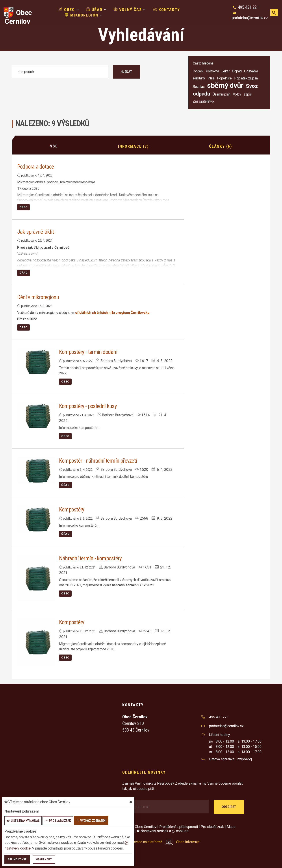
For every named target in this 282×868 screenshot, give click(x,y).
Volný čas (128, 10)
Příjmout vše (17, 859)
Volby (237, 94)
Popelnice (224, 78)
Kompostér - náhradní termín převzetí (98, 460)
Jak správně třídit (35, 232)
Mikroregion (82, 15)
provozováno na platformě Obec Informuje (161, 842)
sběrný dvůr (225, 85)
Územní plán (222, 94)
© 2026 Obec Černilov (139, 827)
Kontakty (166, 10)
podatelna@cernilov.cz (250, 18)
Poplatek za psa (246, 78)
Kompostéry (72, 509)
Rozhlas (199, 87)
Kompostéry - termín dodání (88, 352)
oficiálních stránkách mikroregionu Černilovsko (112, 313)
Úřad (94, 10)
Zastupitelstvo (203, 101)
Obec (67, 10)
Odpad (237, 71)
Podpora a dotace (36, 166)
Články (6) (221, 146)
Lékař (225, 71)
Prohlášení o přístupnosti (179, 827)
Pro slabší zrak (212, 827)
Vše (54, 146)
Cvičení (198, 71)
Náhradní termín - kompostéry (91, 558)
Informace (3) (133, 146)
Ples (211, 78)
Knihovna (212, 71)
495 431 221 (248, 7)
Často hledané (203, 63)
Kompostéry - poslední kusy (88, 406)
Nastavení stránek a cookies (162, 831)
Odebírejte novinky (144, 772)
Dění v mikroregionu (38, 297)
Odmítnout (44, 859)
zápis (248, 94)
